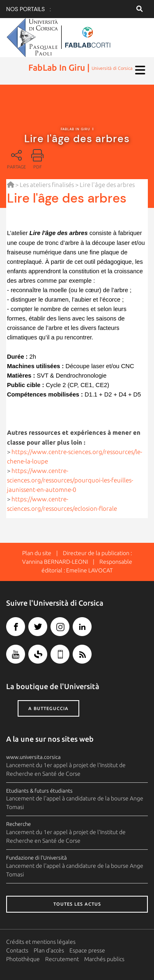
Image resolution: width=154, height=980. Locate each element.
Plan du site (37, 553)
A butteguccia (48, 708)
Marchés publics (104, 959)
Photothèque (23, 959)
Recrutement (62, 959)
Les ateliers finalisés (47, 185)
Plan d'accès (49, 950)
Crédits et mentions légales (41, 942)
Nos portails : (29, 9)
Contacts (17, 950)
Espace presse (87, 950)
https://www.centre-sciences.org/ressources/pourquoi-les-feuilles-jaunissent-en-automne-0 (70, 480)
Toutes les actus (77, 904)
